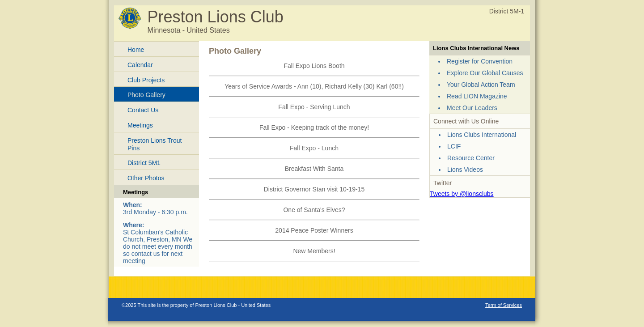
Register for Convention (480, 61)
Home (136, 50)
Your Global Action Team (481, 85)
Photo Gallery (146, 95)
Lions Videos (465, 170)
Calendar (140, 65)
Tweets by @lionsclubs (462, 194)
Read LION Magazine (477, 96)
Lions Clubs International (482, 135)
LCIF (454, 146)
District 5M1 (144, 163)
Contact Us (143, 110)
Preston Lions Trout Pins (155, 144)
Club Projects (146, 80)
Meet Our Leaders (472, 108)
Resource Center (471, 158)
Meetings (140, 125)
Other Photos (146, 178)
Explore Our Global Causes (485, 73)
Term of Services (504, 305)
